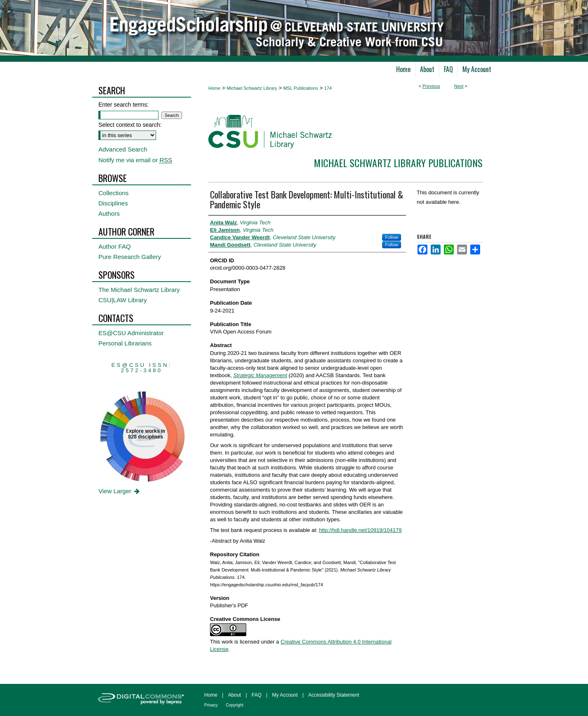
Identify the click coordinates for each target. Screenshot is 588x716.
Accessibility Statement (334, 695)
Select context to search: (130, 125)
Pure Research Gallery (130, 257)
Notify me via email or (135, 160)
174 (328, 88)
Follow (392, 237)
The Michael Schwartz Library (139, 290)
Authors (109, 213)
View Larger (120, 491)
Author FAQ (114, 246)
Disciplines (113, 203)
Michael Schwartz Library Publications (398, 163)
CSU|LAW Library (123, 300)
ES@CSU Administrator (131, 333)
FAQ (257, 695)
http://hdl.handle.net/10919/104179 (360, 530)
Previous (431, 86)
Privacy (211, 705)
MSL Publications (301, 88)
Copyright (234, 705)
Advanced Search (123, 149)
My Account (285, 695)
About (234, 695)
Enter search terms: (124, 105)
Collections (113, 193)
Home (214, 88)
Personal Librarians (125, 343)
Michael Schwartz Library (252, 88)
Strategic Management (260, 375)
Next (459, 86)
